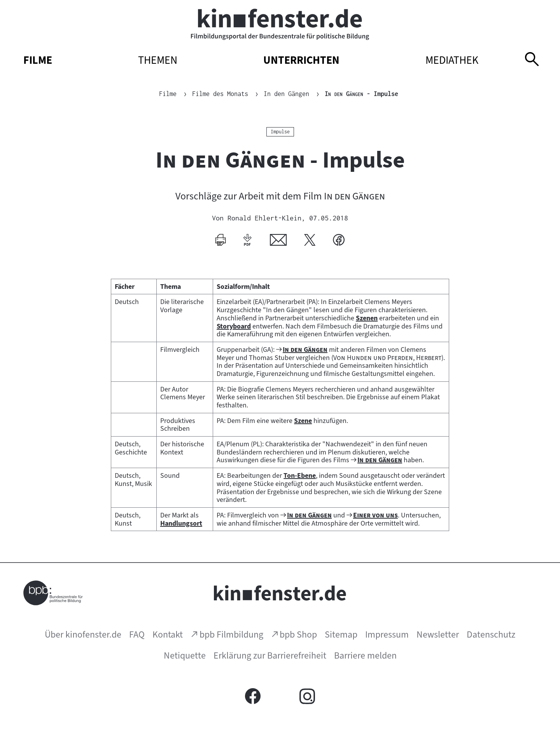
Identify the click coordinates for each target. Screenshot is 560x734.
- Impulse (361, 94)
